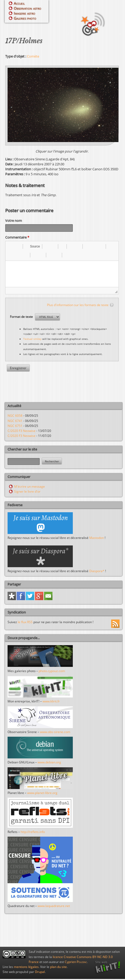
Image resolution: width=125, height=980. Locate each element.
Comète (33, 56)
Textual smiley (32, 340)
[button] (11, 247)
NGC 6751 (15, 427)
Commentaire (17, 238)
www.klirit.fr (51, 702)
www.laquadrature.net (54, 907)
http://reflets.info (33, 833)
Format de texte (22, 317)
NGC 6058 (15, 416)
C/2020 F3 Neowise (22, 432)
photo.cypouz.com (52, 672)
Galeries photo (25, 18)
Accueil (19, 3)
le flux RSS (25, 623)
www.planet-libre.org (42, 794)
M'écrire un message (29, 487)
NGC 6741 (15, 422)
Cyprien (76, 963)
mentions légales (26, 968)
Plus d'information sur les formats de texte (78, 306)
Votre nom (14, 221)
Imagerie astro (25, 13)
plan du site (58, 968)
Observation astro (28, 8)
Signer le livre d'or (27, 492)
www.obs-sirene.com (55, 733)
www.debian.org (49, 763)
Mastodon (97, 539)
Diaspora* (97, 572)
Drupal (40, 973)
